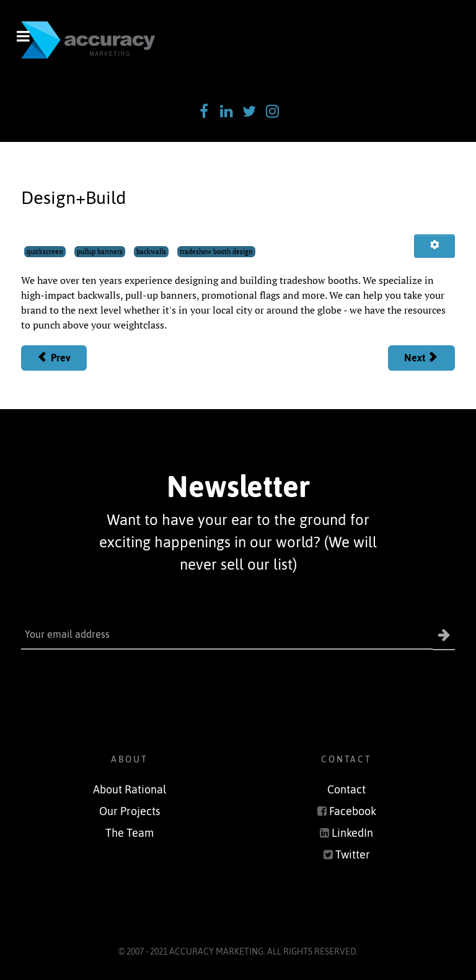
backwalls (151, 251)
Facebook (353, 811)
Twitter (353, 855)
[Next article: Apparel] (421, 358)
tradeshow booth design (216, 251)
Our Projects (130, 811)
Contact (346, 790)
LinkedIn (352, 833)
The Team (130, 833)
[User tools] (434, 246)
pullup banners (100, 251)
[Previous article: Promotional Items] (54, 358)
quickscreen (45, 251)
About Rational (130, 790)
